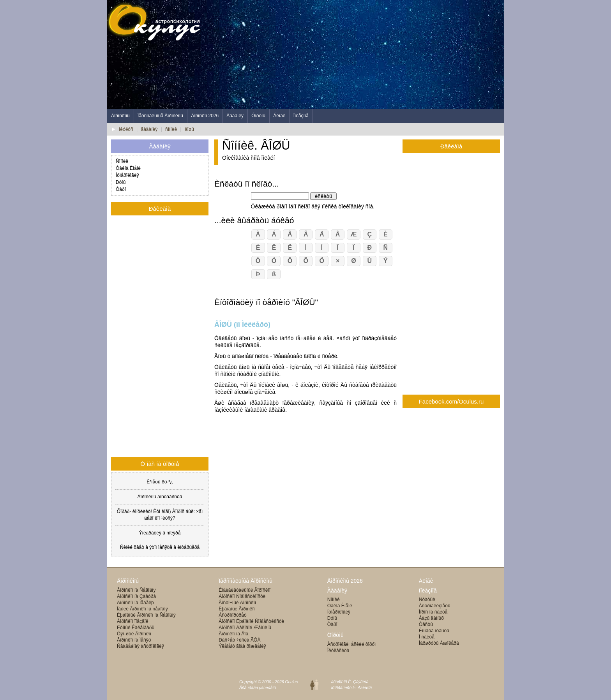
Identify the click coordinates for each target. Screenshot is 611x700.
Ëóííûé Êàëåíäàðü (136, 628)
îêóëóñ (126, 129)
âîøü (189, 129)
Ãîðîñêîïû (120, 116)
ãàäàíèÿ (149, 129)
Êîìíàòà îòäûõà (434, 631)
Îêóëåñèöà (338, 651)
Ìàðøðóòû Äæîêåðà (439, 643)
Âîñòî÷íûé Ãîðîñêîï (237, 603)
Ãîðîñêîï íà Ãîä (233, 634)
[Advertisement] (362, 55)
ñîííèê (171, 129)
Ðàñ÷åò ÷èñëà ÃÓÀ (239, 640)
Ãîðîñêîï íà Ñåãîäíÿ (136, 590)
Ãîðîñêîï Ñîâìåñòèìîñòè (242, 596)
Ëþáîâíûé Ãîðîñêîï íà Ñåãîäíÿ (146, 615)
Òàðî (121, 189)
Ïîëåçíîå (301, 116)
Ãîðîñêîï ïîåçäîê (133, 621)
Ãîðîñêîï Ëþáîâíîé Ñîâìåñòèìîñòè (251, 621)
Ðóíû (121, 182)
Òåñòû (426, 624)
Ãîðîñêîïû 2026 (345, 581)
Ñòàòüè (427, 599)
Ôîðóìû (258, 116)
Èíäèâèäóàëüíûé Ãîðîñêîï (245, 590)
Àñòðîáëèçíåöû (435, 606)
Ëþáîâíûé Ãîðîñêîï (237, 609)
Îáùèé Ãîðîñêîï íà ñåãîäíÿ (142, 609)
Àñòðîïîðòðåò (232, 615)
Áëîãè (279, 116)
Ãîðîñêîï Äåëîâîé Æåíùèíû (245, 628)
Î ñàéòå (427, 637)
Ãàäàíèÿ (235, 116)
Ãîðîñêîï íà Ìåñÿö (134, 640)
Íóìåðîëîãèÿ (127, 175)
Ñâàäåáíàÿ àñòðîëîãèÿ (140, 646)
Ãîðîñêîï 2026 (205, 116)
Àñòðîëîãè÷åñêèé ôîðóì (352, 644)
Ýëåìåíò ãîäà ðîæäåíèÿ (242, 646)
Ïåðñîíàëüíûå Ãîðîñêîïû (160, 116)
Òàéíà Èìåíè (128, 168)
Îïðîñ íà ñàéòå (433, 612)
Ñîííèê (122, 161)
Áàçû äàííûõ (431, 618)
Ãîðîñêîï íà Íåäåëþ (135, 603)
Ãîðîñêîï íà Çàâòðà (136, 596)
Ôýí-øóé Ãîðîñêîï (134, 634)
